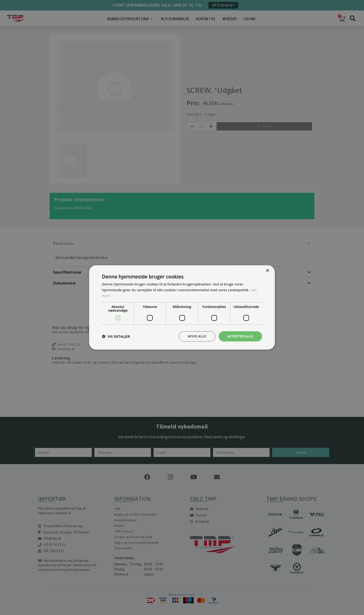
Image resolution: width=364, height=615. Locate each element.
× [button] (267, 271)
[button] (116, 336)
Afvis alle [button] (197, 336)
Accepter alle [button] (240, 336)
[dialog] (182, 307)
